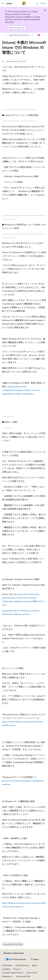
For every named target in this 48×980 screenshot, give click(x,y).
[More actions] (44, 35)
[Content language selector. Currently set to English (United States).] (14, 953)
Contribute (6, 969)
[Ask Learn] (39, 35)
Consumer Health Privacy (12, 973)
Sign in (43, 3)
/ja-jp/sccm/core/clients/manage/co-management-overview (23, 781)
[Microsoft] (24, 3)
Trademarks (7, 976)
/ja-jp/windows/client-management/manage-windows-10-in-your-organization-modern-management (22, 390)
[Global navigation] (3, 3)
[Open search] (37, 3)
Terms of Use (32, 973)
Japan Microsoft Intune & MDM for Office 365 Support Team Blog (20, 35)
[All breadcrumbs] (4, 35)
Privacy (16, 969)
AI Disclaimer (7, 965)
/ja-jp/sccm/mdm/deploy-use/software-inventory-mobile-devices (23, 722)
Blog (34, 965)
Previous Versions (22, 965)
